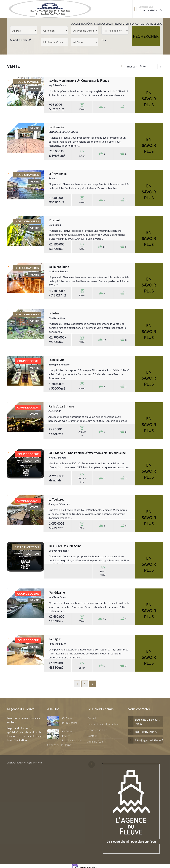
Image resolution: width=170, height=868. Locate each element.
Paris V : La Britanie (61, 406)
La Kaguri (55, 639)
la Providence (58, 174)
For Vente (67, 718)
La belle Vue (56, 360)
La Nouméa (56, 127)
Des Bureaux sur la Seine (65, 546)
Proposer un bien (124, 24)
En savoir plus (149, 99)
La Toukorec (56, 499)
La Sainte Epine (59, 267)
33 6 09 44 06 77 (151, 10)
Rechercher (146, 36)
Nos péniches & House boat (97, 24)
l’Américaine (57, 592)
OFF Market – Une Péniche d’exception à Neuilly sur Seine (87, 453)
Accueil (76, 24)
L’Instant (54, 220)
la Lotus (54, 313)
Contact (141, 24)
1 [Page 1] (85, 684)
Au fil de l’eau (154, 24)
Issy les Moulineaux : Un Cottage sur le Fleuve (79, 81)
